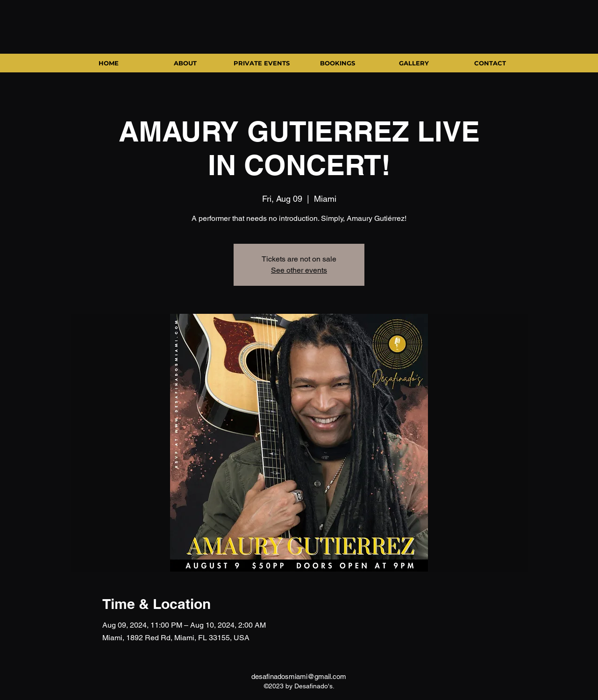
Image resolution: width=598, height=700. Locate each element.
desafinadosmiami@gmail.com (299, 676)
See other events (299, 270)
